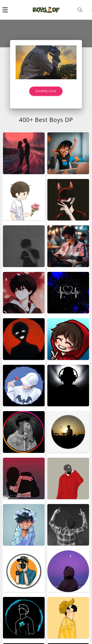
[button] (5, 10)
